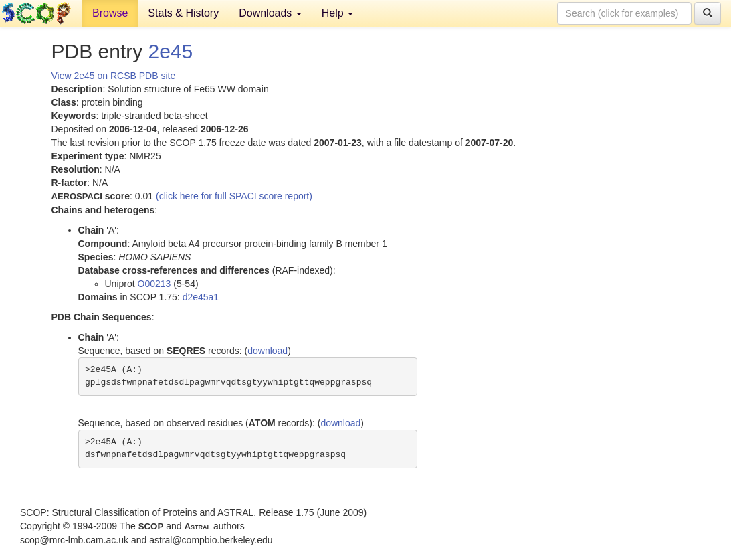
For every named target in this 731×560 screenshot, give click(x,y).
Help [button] (337, 13)
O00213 (154, 284)
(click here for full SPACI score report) (234, 196)
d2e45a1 (201, 297)
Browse (110, 13)
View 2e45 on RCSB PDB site (114, 76)
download (268, 351)
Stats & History (183, 13)
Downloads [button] (270, 13)
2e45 (171, 51)
